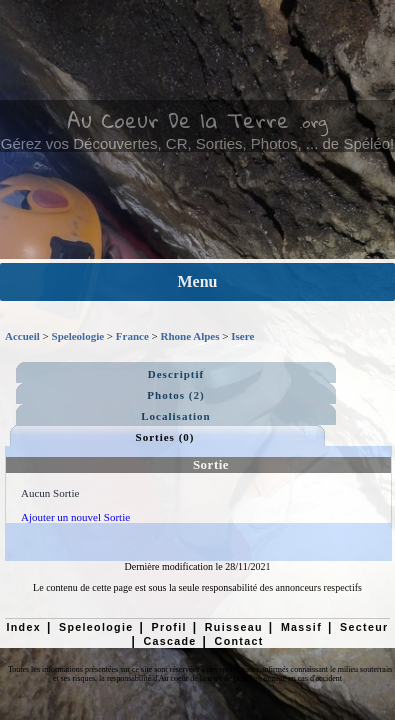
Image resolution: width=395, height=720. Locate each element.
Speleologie (78, 336)
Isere (242, 336)
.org (313, 122)
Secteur (364, 627)
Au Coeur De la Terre (178, 120)
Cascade (169, 641)
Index (23, 627)
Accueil (22, 336)
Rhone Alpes (190, 336)
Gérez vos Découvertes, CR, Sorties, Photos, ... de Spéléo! (198, 143)
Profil (169, 627)
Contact (239, 641)
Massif (301, 627)
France (132, 336)
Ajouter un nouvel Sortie (75, 517)
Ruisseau (234, 627)
